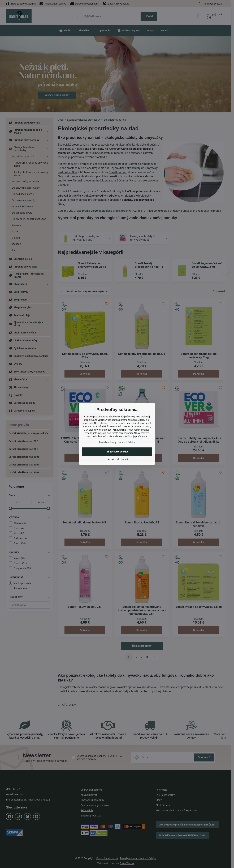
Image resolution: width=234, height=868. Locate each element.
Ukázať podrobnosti (117, 459)
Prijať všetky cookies (117, 452)
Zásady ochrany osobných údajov (117, 442)
